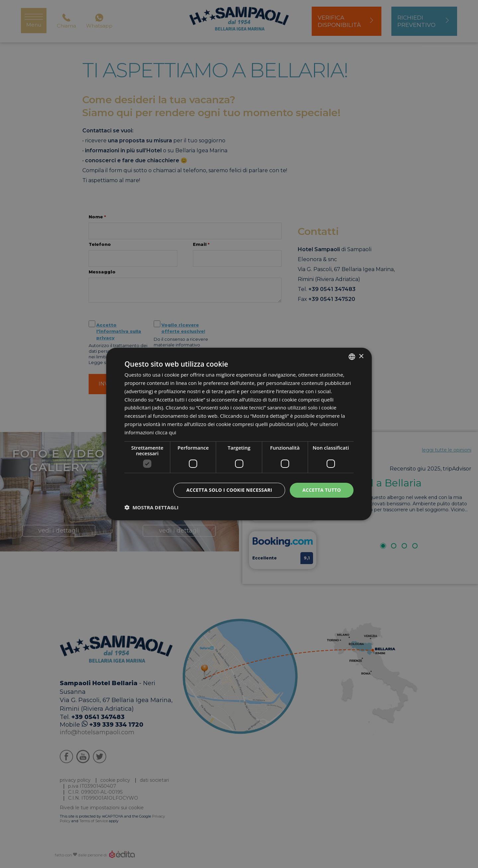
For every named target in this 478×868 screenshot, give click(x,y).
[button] (152, 507)
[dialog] (239, 434)
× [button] (361, 356)
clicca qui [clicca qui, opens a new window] (166, 432)
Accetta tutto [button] (322, 490)
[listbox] (352, 357)
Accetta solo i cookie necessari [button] (229, 490)
